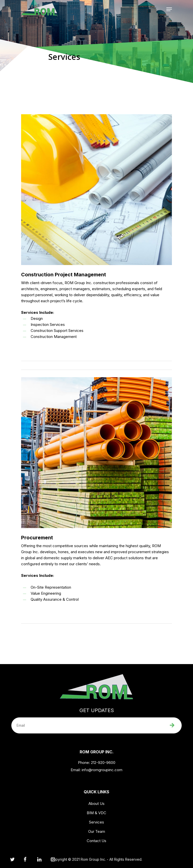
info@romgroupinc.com (102, 770)
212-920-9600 (103, 763)
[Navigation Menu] (169, 9)
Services (96, 822)
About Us (96, 804)
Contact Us (96, 841)
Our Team (97, 831)
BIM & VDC (96, 813)
